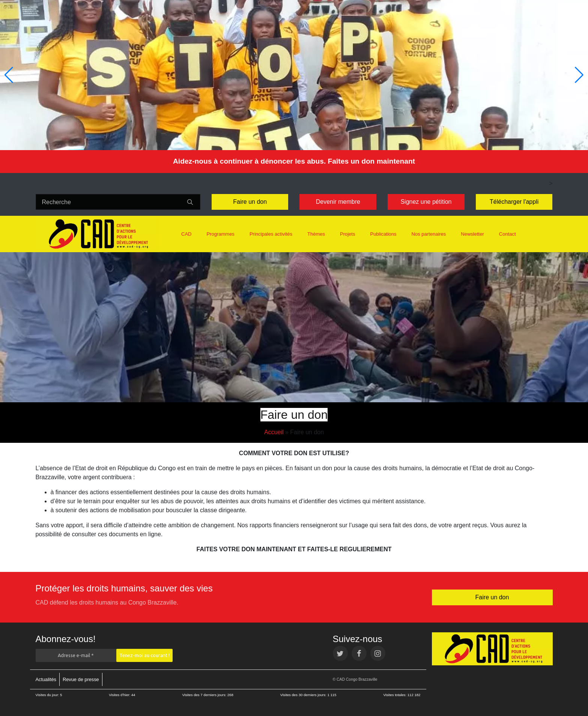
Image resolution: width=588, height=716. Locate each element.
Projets (347, 234)
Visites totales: (395, 695)
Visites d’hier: (120, 695)
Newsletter (472, 234)
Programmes (220, 234)
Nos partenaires (429, 234)
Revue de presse (81, 679)
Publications (383, 234)
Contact (508, 234)
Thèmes (316, 234)
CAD (186, 234)
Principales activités (271, 234)
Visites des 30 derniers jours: (304, 695)
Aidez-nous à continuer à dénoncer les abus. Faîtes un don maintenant (294, 161)
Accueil (274, 432)
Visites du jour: (48, 695)
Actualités (46, 679)
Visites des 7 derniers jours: (205, 695)
